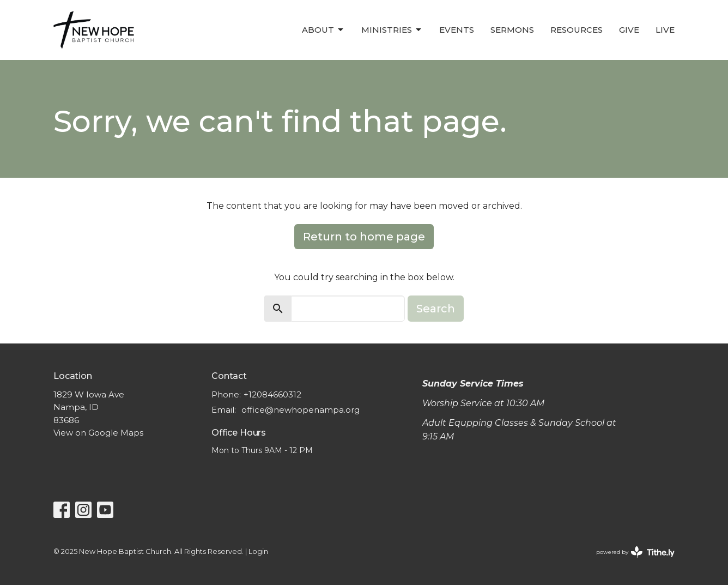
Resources (577, 30)
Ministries (392, 30)
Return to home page (364, 237)
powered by (635, 552)
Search (436, 309)
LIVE (665, 30)
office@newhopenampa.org (301, 410)
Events (457, 30)
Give (629, 30)
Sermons (512, 30)
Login (258, 551)
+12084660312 (272, 394)
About (323, 30)
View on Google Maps (98, 433)
